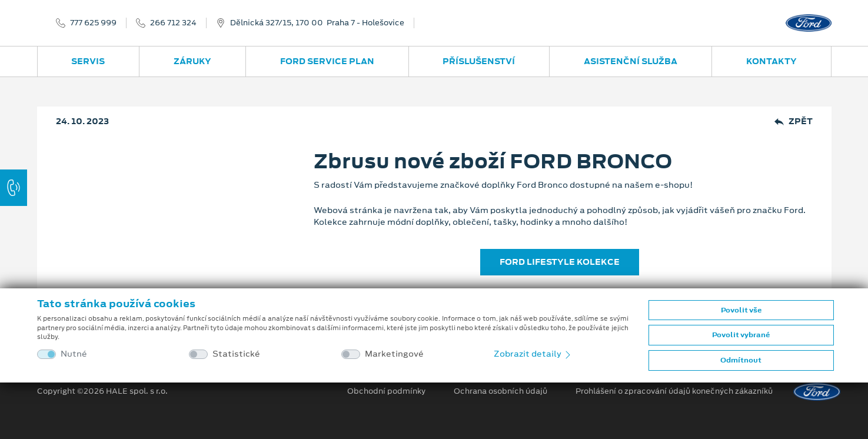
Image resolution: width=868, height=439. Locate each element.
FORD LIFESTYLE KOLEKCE (560, 262)
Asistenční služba (631, 61)
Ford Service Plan (327, 61)
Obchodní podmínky (386, 391)
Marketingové (394, 354)
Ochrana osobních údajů (500, 391)
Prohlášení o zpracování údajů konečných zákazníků (674, 391)
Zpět (794, 122)
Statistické (236, 354)
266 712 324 (173, 23)
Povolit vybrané (741, 335)
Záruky (192, 61)
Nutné (74, 354)
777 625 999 (93, 23)
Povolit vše (741, 310)
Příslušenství (479, 61)
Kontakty (771, 61)
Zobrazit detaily (533, 354)
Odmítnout (741, 360)
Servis (88, 61)
